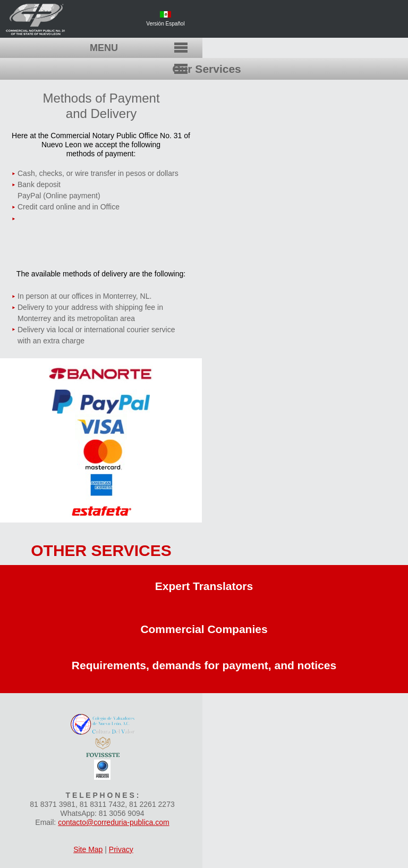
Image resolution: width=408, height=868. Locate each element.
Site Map (88, 849)
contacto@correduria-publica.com (114, 822)
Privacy (121, 849)
